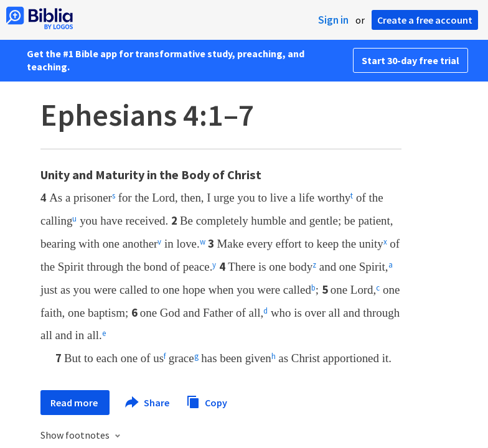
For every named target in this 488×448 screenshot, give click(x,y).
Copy (207, 401)
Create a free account (425, 20)
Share (148, 403)
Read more (75, 403)
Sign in (333, 20)
